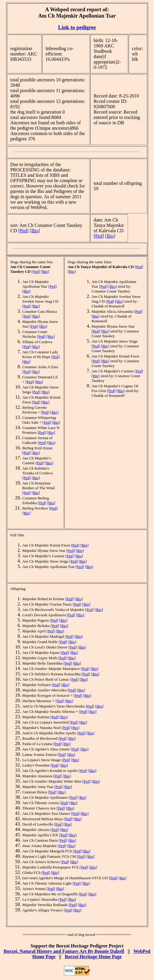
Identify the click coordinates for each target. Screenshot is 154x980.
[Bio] (35, 231)
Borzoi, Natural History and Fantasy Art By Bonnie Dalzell (64, 951)
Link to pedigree (77, 27)
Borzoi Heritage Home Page (93, 957)
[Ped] (23, 231)
